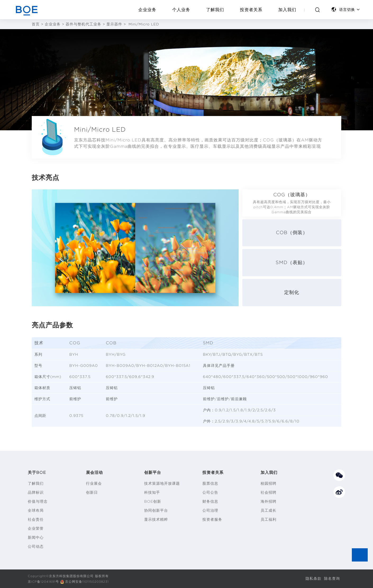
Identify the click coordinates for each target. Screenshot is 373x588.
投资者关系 (251, 10)
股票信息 (210, 483)
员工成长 (269, 510)
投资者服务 (212, 519)
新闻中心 (36, 537)
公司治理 (210, 510)
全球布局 (36, 510)
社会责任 (36, 519)
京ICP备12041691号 (44, 582)
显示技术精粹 (156, 519)
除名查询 (332, 578)
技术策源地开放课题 (162, 483)
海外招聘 (269, 501)
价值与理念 (38, 501)
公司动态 (36, 546)
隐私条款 (313, 578)
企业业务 (147, 10)
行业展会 (94, 483)
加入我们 (287, 10)
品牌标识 (36, 492)
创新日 (92, 492)
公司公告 (210, 492)
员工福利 (269, 519)
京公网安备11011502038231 (88, 582)
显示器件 (114, 24)
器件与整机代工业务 (83, 24)
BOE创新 (153, 501)
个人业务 (181, 10)
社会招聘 (269, 492)
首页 (36, 24)
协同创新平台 (156, 510)
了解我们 (215, 10)
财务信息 (210, 501)
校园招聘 (269, 483)
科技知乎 (152, 492)
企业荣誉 (36, 528)
